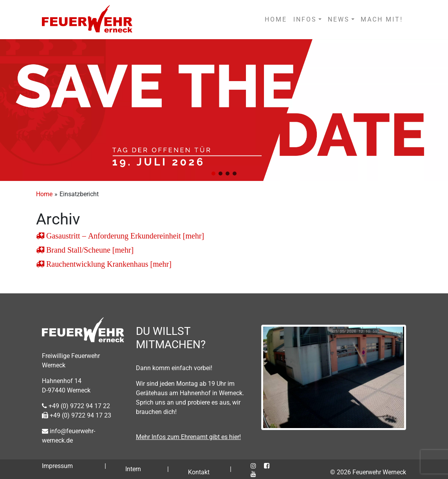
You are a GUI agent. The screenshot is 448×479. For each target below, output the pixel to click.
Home (44, 194)
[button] (213, 174)
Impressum (57, 466)
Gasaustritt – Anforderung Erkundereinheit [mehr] (124, 236)
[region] (224, 110)
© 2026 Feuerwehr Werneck (368, 472)
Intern (133, 469)
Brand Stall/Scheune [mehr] (89, 250)
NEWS (339, 19)
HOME (276, 19)
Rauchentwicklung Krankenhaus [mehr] (108, 264)
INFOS (305, 19)
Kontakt (199, 472)
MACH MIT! (382, 19)
